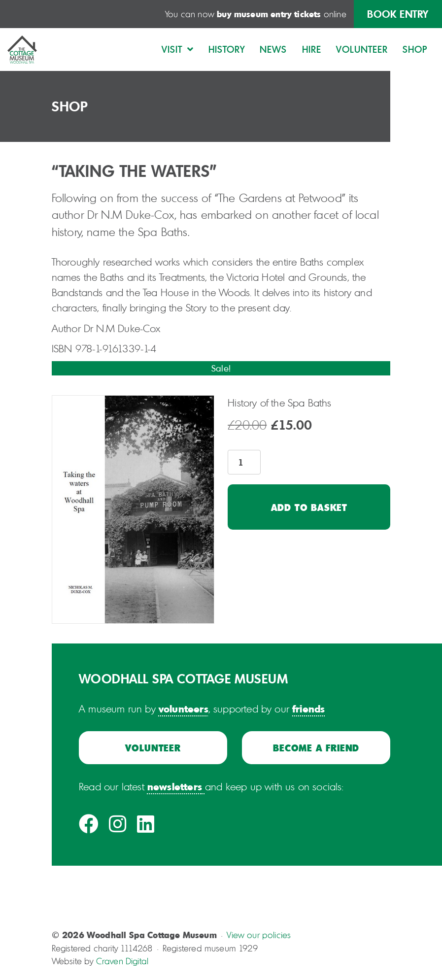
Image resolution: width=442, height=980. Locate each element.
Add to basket (309, 507)
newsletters (175, 786)
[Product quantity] (244, 462)
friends (308, 709)
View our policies (259, 935)
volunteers (184, 709)
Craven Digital (122, 961)
